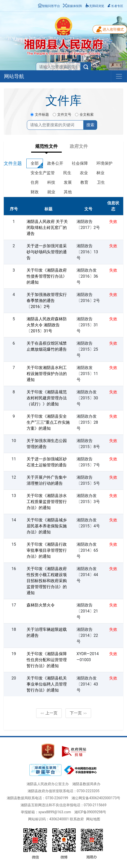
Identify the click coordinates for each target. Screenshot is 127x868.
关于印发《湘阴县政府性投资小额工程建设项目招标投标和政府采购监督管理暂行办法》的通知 (47, 581)
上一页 (49, 713)
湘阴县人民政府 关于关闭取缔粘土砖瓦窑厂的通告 (47, 228)
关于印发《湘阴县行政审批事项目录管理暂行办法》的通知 (47, 550)
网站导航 (14, 76)
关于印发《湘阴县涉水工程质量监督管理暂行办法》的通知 (47, 502)
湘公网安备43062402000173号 (96, 798)
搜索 (90, 125)
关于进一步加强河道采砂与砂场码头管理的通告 (47, 252)
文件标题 (42, 114)
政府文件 (79, 146)
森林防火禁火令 (41, 605)
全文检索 (87, 114)
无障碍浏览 (95, 6)
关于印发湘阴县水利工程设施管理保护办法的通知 (47, 374)
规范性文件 (46, 146)
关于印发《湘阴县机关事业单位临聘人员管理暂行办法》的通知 (47, 684)
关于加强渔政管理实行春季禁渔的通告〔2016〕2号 (47, 301)
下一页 (78, 713)
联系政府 (77, 819)
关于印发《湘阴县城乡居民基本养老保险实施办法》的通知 (47, 526)
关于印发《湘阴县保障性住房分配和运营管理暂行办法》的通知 (47, 660)
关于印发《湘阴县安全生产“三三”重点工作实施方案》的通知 (48, 422)
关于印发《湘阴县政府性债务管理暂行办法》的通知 (47, 276)
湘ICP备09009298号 (90, 812)
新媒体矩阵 (73, 6)
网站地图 (93, 819)
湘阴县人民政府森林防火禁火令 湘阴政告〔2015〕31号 (47, 325)
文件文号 (64, 114)
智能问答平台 (49, 6)
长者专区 (115, 6)
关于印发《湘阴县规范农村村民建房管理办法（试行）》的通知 (47, 398)
